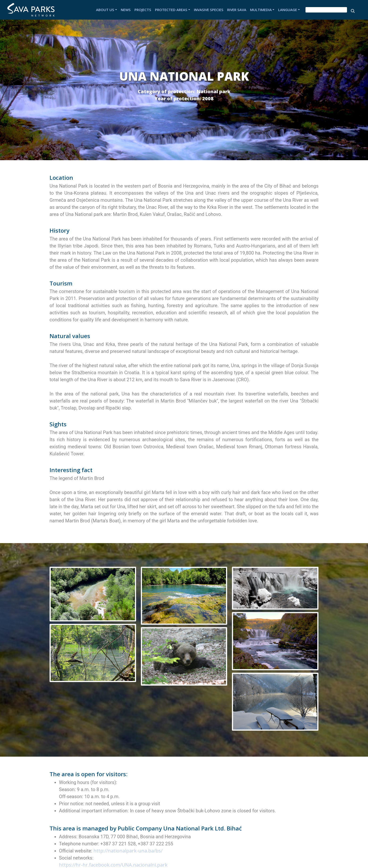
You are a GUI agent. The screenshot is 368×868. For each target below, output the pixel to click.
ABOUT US (105, 10)
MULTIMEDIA (261, 10)
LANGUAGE (288, 10)
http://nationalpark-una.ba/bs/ (129, 851)
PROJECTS (143, 10)
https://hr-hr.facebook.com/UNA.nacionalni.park (113, 865)
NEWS (126, 10)
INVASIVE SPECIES (209, 10)
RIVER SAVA (237, 10)
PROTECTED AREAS (171, 10)
